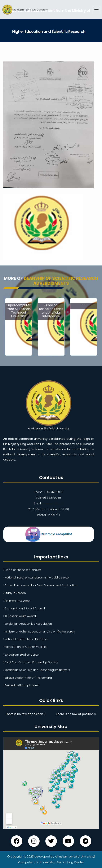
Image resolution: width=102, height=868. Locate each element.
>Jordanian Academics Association (28, 624)
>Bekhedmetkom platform (21, 685)
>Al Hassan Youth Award (20, 616)
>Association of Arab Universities (25, 647)
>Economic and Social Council (24, 608)
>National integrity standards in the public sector (36, 578)
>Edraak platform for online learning (28, 678)
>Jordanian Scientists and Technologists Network (37, 670)
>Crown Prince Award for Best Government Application (40, 585)
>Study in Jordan (15, 593)
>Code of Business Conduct (22, 570)
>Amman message (16, 601)
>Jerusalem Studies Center (21, 655)
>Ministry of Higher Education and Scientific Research (39, 632)
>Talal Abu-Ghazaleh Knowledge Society (31, 662)
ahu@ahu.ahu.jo (53, 503)
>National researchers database (25, 639)
